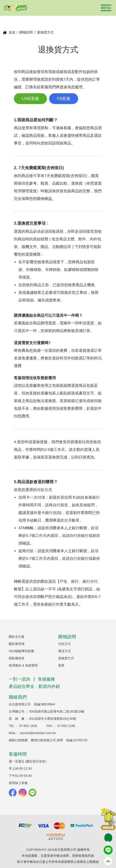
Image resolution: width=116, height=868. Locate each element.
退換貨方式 (66, 658)
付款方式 (64, 644)
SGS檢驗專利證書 (22, 651)
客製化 (108, 838)
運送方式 (64, 651)
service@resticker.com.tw (38, 733)
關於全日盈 (17, 637)
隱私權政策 (17, 658)
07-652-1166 (66, 726)
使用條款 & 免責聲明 (23, 665)
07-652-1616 (28, 726)
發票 (61, 665)
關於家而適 (17, 644)
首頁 (12, 32)
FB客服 (64, 99)
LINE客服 (30, 99)
